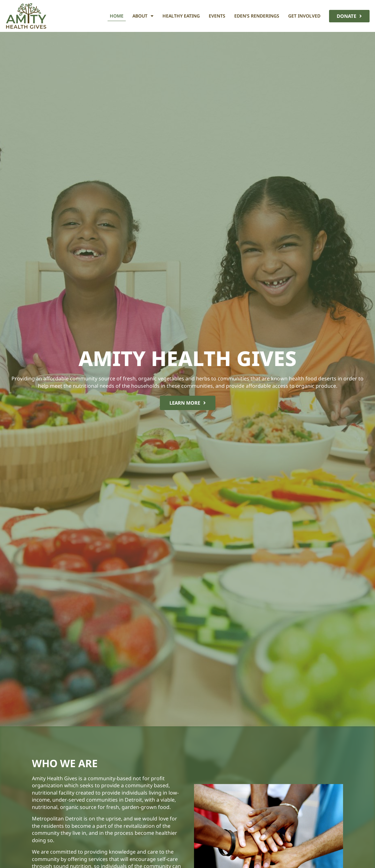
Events (217, 16)
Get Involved (304, 16)
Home (117, 16)
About (143, 16)
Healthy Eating (181, 16)
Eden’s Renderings (257, 16)
